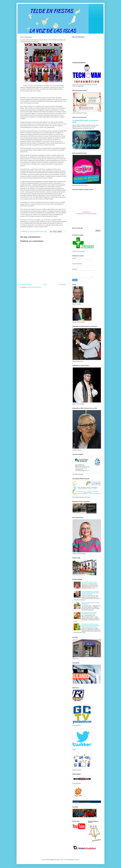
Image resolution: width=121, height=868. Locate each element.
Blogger (77, 860)
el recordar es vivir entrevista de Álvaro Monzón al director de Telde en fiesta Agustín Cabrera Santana (91, 625)
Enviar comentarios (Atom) (34, 287)
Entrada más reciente (26, 285)
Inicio (45, 285)
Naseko (62, 860)
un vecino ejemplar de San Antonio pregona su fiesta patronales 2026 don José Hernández (90, 593)
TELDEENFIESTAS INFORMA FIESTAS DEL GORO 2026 (89, 613)
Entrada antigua (62, 285)
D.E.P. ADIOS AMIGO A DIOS (89, 582)
